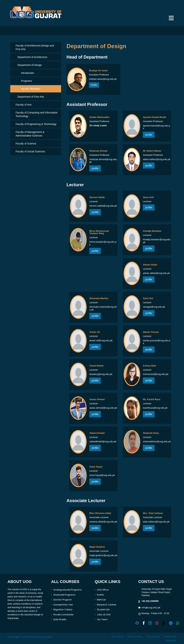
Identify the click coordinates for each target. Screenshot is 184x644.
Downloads (153, 637)
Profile (94, 85)
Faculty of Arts (24, 105)
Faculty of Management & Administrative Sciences (30, 134)
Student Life (103, 610)
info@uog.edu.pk (151, 608)
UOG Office (103, 590)
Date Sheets (60, 619)
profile (149, 135)
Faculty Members (31, 89)
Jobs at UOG (104, 615)
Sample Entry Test (63, 605)
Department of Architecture (32, 57)
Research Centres (107, 605)
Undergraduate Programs (68, 590)
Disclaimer (117, 637)
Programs (27, 81)
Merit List (101, 600)
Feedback (171, 640)
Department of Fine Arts (31, 97)
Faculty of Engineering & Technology (36, 124)
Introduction (28, 73)
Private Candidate (63, 615)
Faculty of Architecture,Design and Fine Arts (35, 47)
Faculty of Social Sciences (30, 151)
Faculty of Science (26, 144)
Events (100, 595)
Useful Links (170, 637)
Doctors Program (63, 600)
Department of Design (30, 65)
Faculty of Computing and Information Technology (37, 114)
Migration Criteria (63, 610)
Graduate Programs (64, 595)
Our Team (102, 619)
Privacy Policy (135, 637)
